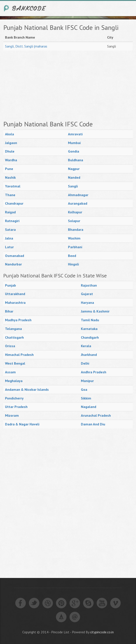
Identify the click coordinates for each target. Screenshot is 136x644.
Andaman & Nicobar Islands (27, 389)
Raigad (10, 212)
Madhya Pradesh (18, 320)
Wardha (11, 160)
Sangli (73, 186)
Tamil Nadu (90, 320)
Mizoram (12, 415)
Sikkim (86, 398)
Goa (84, 389)
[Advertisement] (68, 85)
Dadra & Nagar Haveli (22, 424)
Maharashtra (15, 302)
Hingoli (73, 264)
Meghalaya (14, 381)
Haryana (87, 302)
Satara (10, 229)
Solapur (74, 221)
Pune (9, 169)
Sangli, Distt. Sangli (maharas (26, 46)
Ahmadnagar (78, 195)
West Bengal (15, 363)
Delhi (85, 363)
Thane (10, 195)
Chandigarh (90, 337)
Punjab (10, 285)
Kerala (86, 346)
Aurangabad (78, 203)
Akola (10, 134)
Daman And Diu (93, 424)
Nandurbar (13, 264)
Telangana (13, 329)
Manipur (87, 381)
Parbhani (75, 247)
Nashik (10, 177)
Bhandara (76, 229)
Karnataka (89, 329)
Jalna (9, 238)
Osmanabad (15, 256)
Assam (10, 372)
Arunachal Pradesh (96, 415)
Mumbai (74, 143)
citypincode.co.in (102, 632)
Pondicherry (14, 398)
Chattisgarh (14, 337)
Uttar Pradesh (16, 407)
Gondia (74, 151)
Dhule (10, 151)
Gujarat (87, 294)
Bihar (9, 311)
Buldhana (76, 160)
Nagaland (89, 407)
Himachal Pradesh (19, 355)
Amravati (75, 134)
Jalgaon (11, 143)
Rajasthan (89, 285)
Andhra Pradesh (94, 372)
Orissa (10, 346)
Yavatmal (13, 186)
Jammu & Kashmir (95, 311)
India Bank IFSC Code (25, 8)
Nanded (74, 177)
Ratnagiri (12, 221)
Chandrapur (14, 203)
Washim (74, 238)
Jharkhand (89, 355)
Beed (72, 256)
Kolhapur (75, 212)
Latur (9, 247)
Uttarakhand (15, 294)
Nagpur (74, 169)
